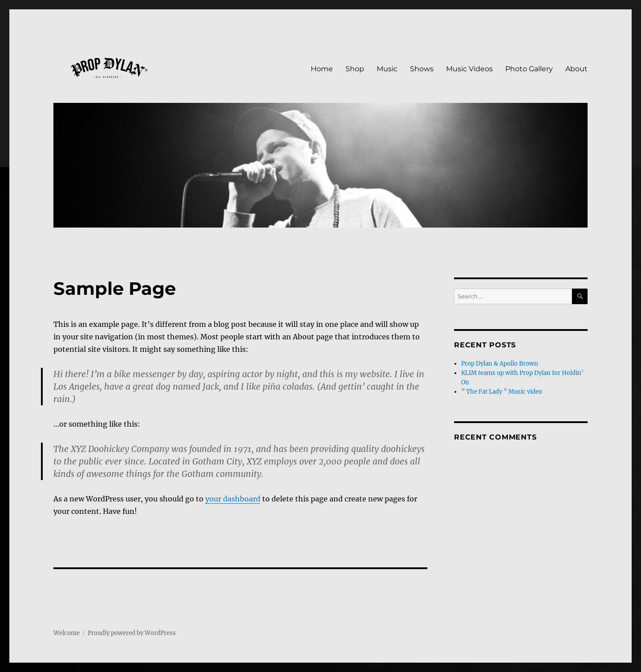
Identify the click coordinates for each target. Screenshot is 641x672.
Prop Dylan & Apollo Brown (500, 364)
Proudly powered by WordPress (132, 633)
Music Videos (469, 69)
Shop (355, 69)
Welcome (67, 633)
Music (387, 69)
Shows (422, 69)
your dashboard (233, 499)
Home (322, 69)
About (576, 69)
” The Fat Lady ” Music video (502, 392)
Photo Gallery (529, 69)
